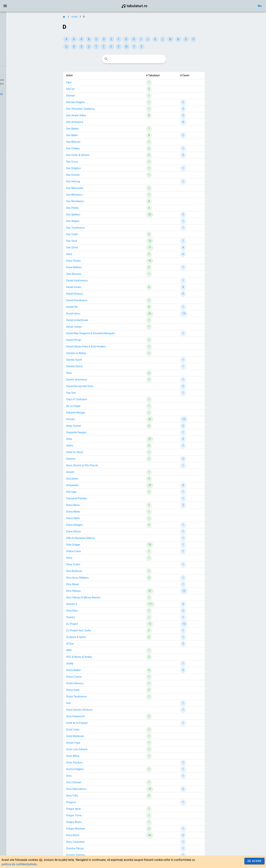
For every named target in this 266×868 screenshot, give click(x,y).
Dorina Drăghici (98, 769)
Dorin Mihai (96, 756)
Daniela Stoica (97, 366)
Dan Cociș (95, 162)
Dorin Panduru (97, 763)
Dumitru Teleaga (99, 855)
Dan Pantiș (95, 208)
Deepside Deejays (99, 432)
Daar (92, 82)
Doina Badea (96, 670)
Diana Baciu (96, 505)
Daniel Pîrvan (97, 340)
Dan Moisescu (97, 195)
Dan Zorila (95, 247)
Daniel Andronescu (100, 280)
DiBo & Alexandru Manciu (104, 538)
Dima (92, 558)
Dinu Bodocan (97, 571)
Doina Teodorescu (99, 696)
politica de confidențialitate (19, 864)
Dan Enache (96, 175)
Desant (93, 472)
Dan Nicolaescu (98, 201)
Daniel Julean (97, 327)
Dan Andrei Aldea (99, 115)
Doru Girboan (97, 782)
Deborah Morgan (99, 413)
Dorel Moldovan (98, 736)
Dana (92, 254)
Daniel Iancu (96, 313)
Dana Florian (96, 261)
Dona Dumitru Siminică (102, 710)
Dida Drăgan (96, 545)
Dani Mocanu (97, 274)
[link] (23, 18)
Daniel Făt (95, 307)
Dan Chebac (96, 148)
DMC (92, 650)
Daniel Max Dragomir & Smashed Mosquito (114, 333)
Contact (17, 94)
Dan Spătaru (96, 214)
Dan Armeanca (98, 122)
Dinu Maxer (96, 584)
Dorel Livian (96, 730)
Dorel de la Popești (100, 723)
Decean (93, 419)
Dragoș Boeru (97, 822)
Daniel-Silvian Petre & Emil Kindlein (109, 347)
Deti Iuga (94, 492)
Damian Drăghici (99, 102)
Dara (92, 373)
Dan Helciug (96, 181)
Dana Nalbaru (97, 267)
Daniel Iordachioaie (100, 320)
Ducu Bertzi (96, 835)
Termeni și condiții (34, 94)
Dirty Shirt (95, 611)
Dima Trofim (96, 564)
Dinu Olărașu (96, 591)
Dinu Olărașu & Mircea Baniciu (106, 597)
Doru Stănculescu (99, 789)
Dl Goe (93, 644)
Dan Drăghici (96, 168)
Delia (92, 439)
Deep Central (96, 426)
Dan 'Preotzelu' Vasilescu (103, 109)
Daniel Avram (97, 287)
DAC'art (93, 89)
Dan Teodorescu (98, 228)
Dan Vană (95, 241)
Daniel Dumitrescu (100, 300)
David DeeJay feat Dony (103, 386)
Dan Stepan (96, 221)
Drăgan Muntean (99, 829)
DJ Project (95, 624)
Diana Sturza (96, 531)
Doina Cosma (97, 677)
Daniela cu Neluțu (99, 353)
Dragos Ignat (96, 809)
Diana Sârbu (96, 518)
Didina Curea (96, 551)
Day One (94, 393)
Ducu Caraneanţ (98, 842)
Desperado (95, 485)
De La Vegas (96, 406)
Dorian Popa (96, 743)
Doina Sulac (96, 690)
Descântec (95, 479)
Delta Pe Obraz (98, 452)
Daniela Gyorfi (97, 360)
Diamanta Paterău (99, 498)
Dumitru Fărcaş (98, 848)
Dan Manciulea (98, 188)
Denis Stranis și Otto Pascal (105, 465)
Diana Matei (96, 512)
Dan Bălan (95, 135)
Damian (94, 96)
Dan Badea (95, 129)
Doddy (93, 663)
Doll (91, 703)
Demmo (94, 459)
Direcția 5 (95, 604)
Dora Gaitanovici (99, 716)
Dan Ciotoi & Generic (101, 155)
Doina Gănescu (98, 683)
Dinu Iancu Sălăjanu (100, 578)
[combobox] (156, 59)
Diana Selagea (97, 525)
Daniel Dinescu (98, 294)
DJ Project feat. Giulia (102, 630)
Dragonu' (94, 802)
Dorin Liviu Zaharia (100, 749)
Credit (6, 94)
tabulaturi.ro (134, 6)
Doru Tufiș (95, 796)
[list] (23, 44)
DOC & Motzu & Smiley (102, 657)
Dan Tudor (95, 234)
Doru (92, 776)
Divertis (93, 617)
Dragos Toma (97, 815)
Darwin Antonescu (100, 380)
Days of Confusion (100, 399)
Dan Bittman (96, 142)
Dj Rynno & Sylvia (99, 637)
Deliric (93, 446)
